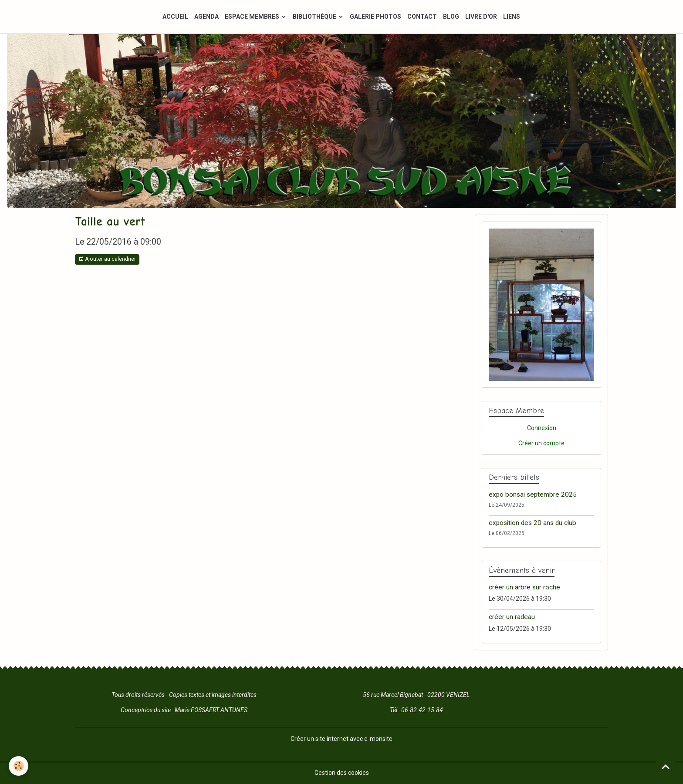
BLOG (451, 17)
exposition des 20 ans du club (533, 523)
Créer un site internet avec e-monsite (341, 739)
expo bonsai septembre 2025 (533, 495)
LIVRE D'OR (481, 17)
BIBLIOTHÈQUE (315, 17)
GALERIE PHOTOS (375, 17)
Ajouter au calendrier (107, 259)
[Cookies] (19, 766)
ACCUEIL (175, 17)
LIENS (512, 17)
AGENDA (206, 17)
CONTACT (422, 17)
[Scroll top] (666, 767)
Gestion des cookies (342, 773)
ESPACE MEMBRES (253, 17)
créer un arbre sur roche (524, 587)
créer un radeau (512, 617)
